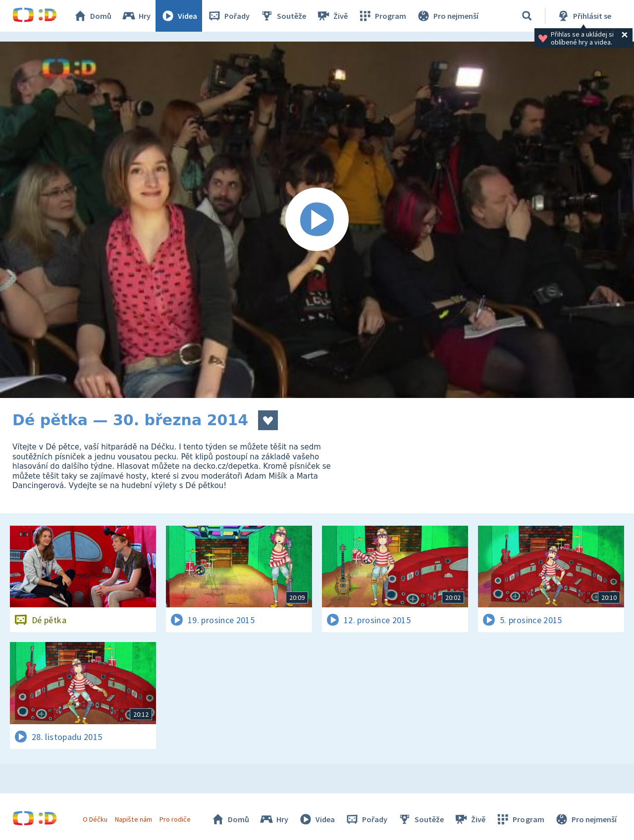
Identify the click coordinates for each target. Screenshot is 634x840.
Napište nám (133, 819)
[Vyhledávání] (527, 16)
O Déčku (95, 819)
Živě (332, 16)
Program (382, 16)
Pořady (228, 16)
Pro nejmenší (447, 16)
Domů (92, 16)
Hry (136, 16)
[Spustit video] (317, 220)
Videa (179, 16)
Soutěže (283, 16)
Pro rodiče (175, 819)
